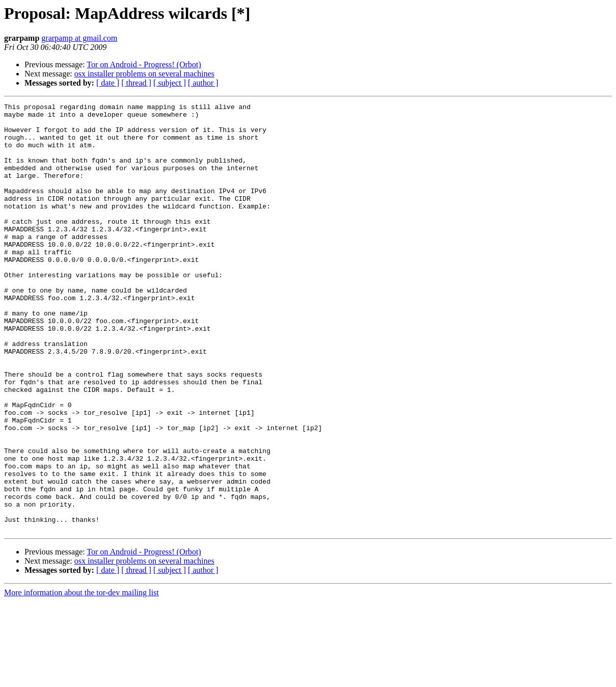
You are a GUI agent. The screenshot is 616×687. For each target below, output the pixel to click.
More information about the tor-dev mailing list (82, 678)
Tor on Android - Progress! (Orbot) (144, 64)
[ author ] (203, 83)
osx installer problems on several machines (144, 74)
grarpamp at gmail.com (79, 38)
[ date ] (108, 83)
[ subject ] (170, 83)
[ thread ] (136, 83)
